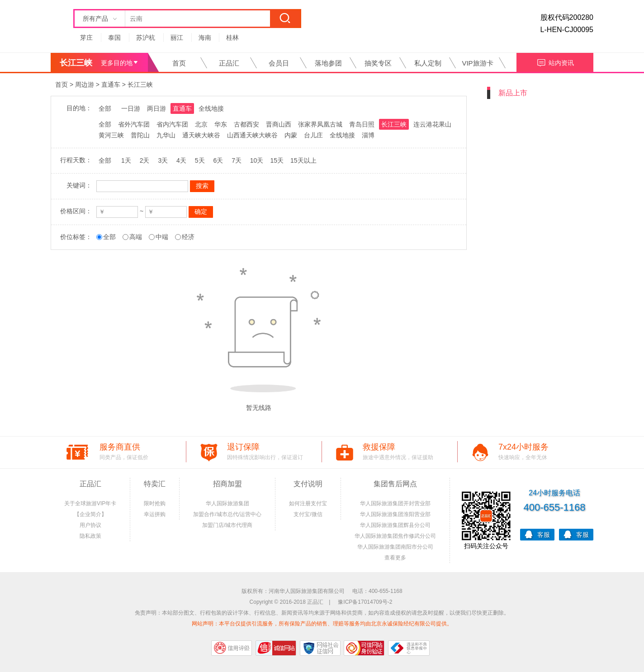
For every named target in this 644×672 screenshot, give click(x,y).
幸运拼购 (155, 514)
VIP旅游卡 (477, 63)
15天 (277, 160)
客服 (537, 534)
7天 (237, 160)
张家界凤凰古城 (320, 124)
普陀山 (140, 135)
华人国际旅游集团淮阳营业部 (395, 514)
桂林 (232, 38)
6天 (218, 160)
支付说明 (308, 484)
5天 (200, 160)
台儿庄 (313, 135)
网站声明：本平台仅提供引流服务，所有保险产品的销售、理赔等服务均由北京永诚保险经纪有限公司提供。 (322, 624)
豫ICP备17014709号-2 (365, 602)
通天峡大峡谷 (201, 135)
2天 (145, 160)
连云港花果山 (432, 124)
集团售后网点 (395, 484)
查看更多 (395, 558)
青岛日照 (362, 124)
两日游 (156, 108)
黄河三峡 (111, 135)
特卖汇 (155, 484)
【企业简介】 (90, 514)
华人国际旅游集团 (227, 503)
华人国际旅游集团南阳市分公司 (395, 547)
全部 (105, 108)
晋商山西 (279, 124)
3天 (163, 160)
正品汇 (229, 63)
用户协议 (90, 525)
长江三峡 (140, 85)
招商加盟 (227, 484)
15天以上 (303, 160)
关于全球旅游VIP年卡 (90, 503)
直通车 (111, 85)
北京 (201, 124)
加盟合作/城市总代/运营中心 (227, 514)
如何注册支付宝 (308, 503)
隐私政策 (90, 536)
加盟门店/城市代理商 (227, 525)
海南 (205, 38)
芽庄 (86, 38)
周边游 (85, 85)
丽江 (177, 38)
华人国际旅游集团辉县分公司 (395, 525)
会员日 (279, 63)
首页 (179, 63)
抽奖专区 (378, 63)
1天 (126, 160)
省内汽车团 (172, 124)
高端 (136, 237)
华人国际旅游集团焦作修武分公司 (395, 536)
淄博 (368, 135)
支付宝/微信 (308, 514)
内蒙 (291, 135)
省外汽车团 (134, 124)
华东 (221, 124)
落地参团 (328, 63)
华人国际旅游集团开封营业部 (395, 503)
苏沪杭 (146, 38)
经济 (188, 237)
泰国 (114, 38)
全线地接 (211, 108)
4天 (181, 160)
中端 (162, 237)
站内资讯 (555, 62)
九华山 (166, 135)
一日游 (131, 108)
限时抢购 (155, 503)
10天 (257, 160)
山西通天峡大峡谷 (252, 135)
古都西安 (246, 124)
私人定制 (428, 63)
